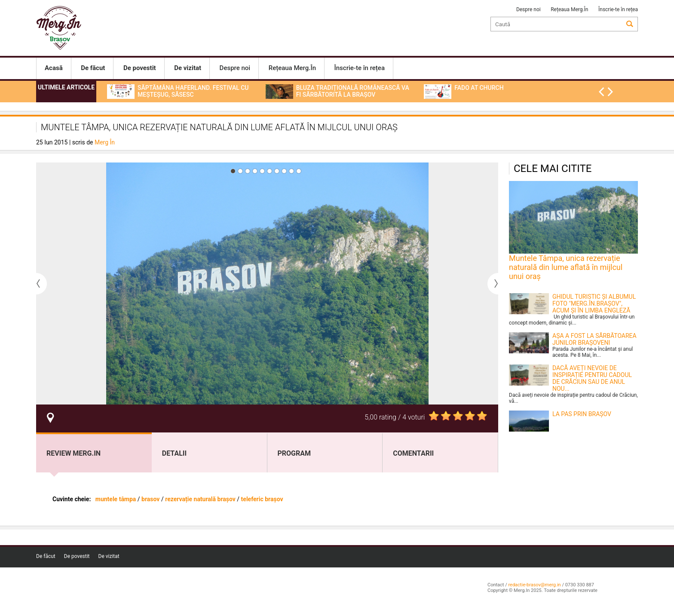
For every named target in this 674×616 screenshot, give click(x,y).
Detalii (174, 453)
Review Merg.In (74, 453)
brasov (150, 499)
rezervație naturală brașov (200, 499)
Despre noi (528, 9)
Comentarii (413, 453)
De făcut (46, 556)
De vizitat (109, 556)
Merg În (105, 142)
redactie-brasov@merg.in (534, 585)
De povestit (77, 556)
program (294, 453)
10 (299, 171)
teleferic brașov (262, 499)
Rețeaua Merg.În (569, 9)
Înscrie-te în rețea (618, 9)
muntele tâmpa (116, 499)
